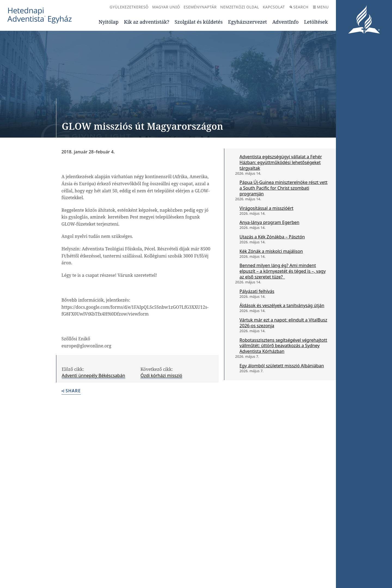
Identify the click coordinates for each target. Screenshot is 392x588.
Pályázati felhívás (257, 291)
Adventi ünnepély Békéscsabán (94, 375)
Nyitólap (108, 22)
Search (299, 7)
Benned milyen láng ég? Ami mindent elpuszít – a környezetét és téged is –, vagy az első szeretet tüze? (283, 271)
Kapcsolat (274, 7)
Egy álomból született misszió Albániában (282, 366)
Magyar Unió (166, 7)
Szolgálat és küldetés (199, 22)
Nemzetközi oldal (240, 7)
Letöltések (316, 22)
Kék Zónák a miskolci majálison (271, 251)
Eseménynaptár (200, 7)
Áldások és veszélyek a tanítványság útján (282, 305)
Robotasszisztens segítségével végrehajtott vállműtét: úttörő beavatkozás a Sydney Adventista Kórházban (283, 346)
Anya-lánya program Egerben (269, 222)
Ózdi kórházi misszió (161, 375)
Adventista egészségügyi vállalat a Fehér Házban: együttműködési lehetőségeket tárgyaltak (281, 162)
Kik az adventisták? (146, 22)
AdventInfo (285, 22)
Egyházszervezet (247, 22)
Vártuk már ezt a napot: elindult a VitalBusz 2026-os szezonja (283, 323)
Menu (321, 7)
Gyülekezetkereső (129, 7)
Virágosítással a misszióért (267, 208)
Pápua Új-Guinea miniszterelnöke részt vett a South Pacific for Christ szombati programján (284, 188)
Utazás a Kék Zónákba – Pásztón (272, 237)
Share (71, 391)
